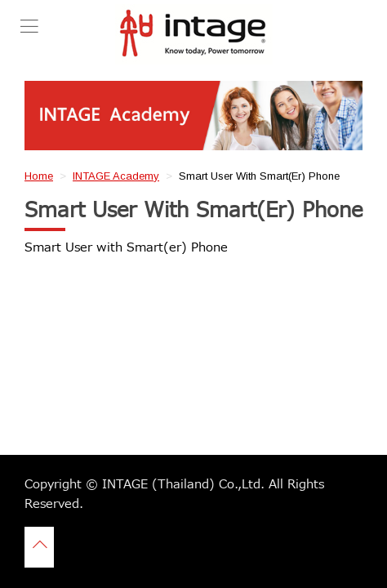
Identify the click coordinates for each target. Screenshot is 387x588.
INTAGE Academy (116, 176)
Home (39, 176)
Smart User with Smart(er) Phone (126, 248)
